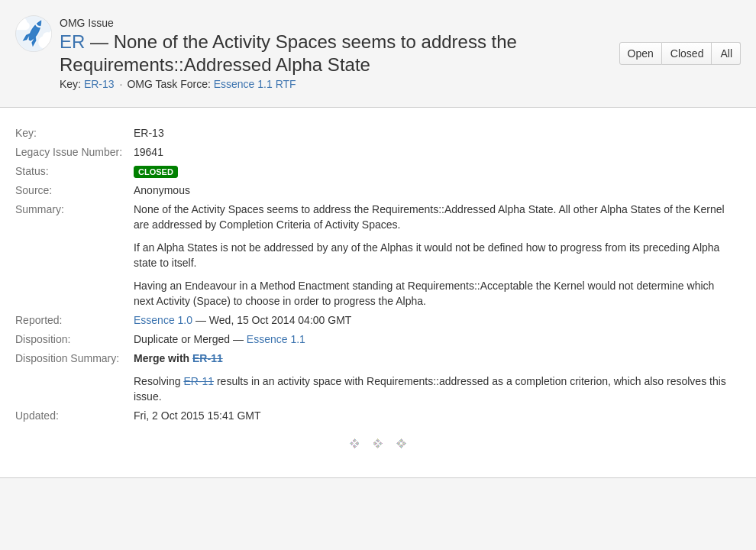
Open (641, 53)
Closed (687, 53)
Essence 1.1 (276, 339)
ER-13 (99, 84)
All (726, 53)
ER (72, 42)
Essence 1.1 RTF (255, 84)
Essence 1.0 (163, 320)
